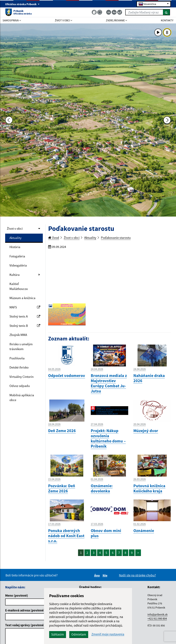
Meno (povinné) (17, 595)
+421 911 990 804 (157, 619)
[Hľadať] (166, 12)
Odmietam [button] (79, 634)
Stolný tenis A (25, 316)
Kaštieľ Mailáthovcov (19, 286)
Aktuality (15, 238)
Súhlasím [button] (58, 634)
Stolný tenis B (25, 326)
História (15, 247)
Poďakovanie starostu (116, 238)
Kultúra (15, 275)
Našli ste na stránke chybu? (137, 575)
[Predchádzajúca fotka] (9, 120)
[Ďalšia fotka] (167, 120)
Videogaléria (18, 265)
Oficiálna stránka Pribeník (22, 4)
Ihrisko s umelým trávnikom (21, 347)
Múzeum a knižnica (22, 298)
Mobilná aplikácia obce (22, 398)
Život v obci (15, 228)
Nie (106, 575)
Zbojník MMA (18, 335)
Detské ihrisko (19, 367)
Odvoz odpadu (20, 386)
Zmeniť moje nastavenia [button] (108, 634)
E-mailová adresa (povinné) (25, 610)
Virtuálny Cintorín (21, 377)
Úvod (54, 238)
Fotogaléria (17, 256)
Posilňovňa (17, 358)
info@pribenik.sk (158, 614)
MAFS (25, 307)
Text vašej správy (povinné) (25, 625)
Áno (98, 575)
